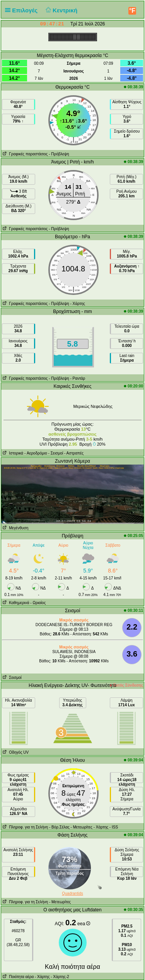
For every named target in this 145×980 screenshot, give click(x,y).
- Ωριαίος (38, 603)
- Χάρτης (77, 304)
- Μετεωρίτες (82, 827)
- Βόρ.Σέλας (59, 827)
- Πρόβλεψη (59, 154)
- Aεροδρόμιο (36, 453)
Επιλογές (23, 10)
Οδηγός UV (15, 752)
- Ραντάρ (78, 378)
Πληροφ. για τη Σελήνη (25, 827)
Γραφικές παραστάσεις (25, 154)
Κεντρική (61, 10)
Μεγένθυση (15, 528)
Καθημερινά (15, 603)
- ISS (114, 827)
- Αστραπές (74, 453)
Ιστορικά (12, 453)
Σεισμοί (11, 678)
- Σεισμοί (56, 453)
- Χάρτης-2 (59, 977)
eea (84, 924)
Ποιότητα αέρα (17, 977)
